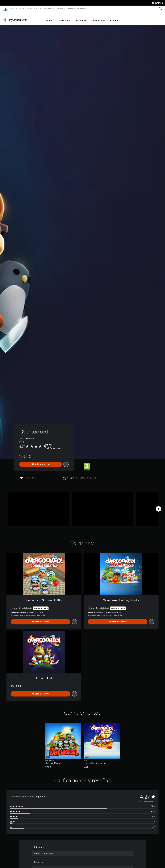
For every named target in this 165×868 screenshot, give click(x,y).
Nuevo (50, 17)
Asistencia (81, 9)
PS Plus (37, 9)
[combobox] (82, 851)
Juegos (12, 9)
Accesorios (48, 9)
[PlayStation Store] (16, 17)
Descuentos (81, 17)
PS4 (28, 9)
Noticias (60, 9)
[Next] (159, 506)
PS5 (21, 9)
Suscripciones (98, 17)
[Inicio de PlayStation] (5, 9)
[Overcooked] (38, 506)
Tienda (70, 9)
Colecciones (64, 17)
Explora (114, 17)
